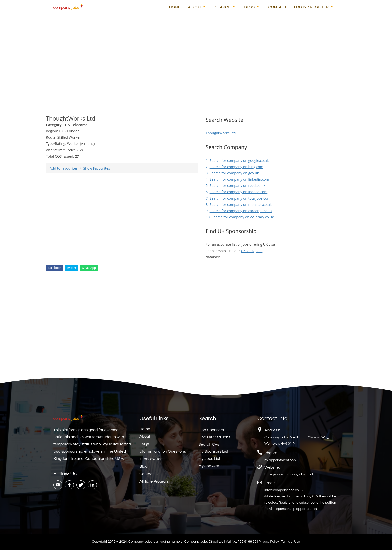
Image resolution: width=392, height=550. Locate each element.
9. (239, 211)
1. (237, 161)
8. (239, 205)
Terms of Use (291, 542)
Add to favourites (64, 168)
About (197, 7)
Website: (272, 467)
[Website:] (260, 467)
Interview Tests (153, 459)
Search (225, 7)
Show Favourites (97, 168)
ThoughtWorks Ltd (221, 133)
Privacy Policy (269, 542)
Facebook (55, 268)
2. (234, 167)
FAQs (144, 444)
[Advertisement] (162, 61)
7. (238, 198)
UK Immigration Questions (163, 451)
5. (236, 186)
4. (237, 179)
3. (232, 173)
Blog (252, 7)
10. (240, 217)
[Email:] (260, 482)
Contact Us (149, 474)
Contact (277, 7)
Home (175, 7)
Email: (270, 483)
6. (237, 192)
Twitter (72, 268)
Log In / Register (314, 7)
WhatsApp (89, 268)
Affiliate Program (154, 481)
